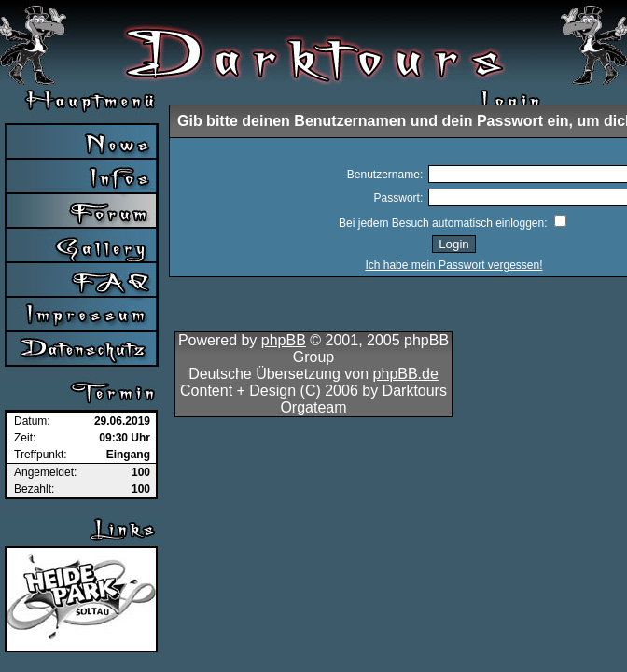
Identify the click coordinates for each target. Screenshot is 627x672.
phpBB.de (406, 374)
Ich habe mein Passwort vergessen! (453, 265)
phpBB (284, 340)
